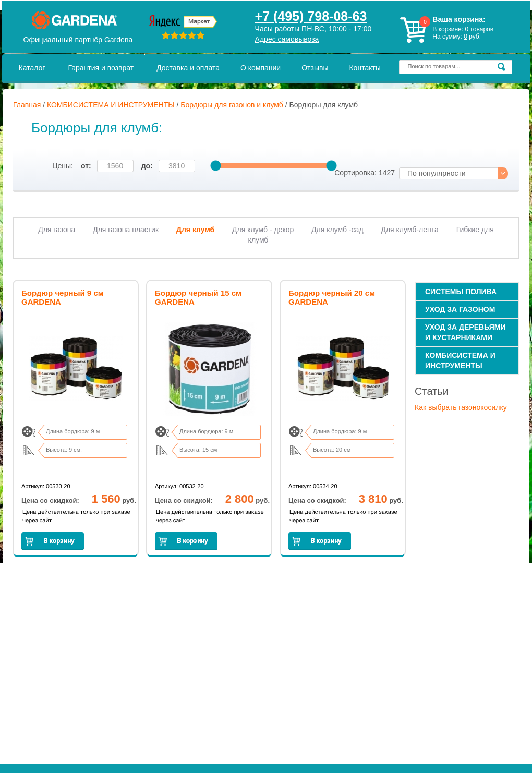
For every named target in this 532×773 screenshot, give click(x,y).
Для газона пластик (126, 230)
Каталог (32, 68)
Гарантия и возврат (101, 68)
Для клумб (195, 230)
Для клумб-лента (409, 230)
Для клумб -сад (337, 230)
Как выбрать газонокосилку (461, 407)
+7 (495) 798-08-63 (311, 16)
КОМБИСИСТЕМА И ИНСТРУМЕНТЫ (111, 105)
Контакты (365, 68)
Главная (27, 105)
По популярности (437, 173)
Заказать (53, 541)
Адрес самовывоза (287, 39)
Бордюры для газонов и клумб (232, 105)
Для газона (57, 230)
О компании (261, 68)
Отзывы (315, 68)
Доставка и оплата (188, 68)
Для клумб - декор (263, 230)
